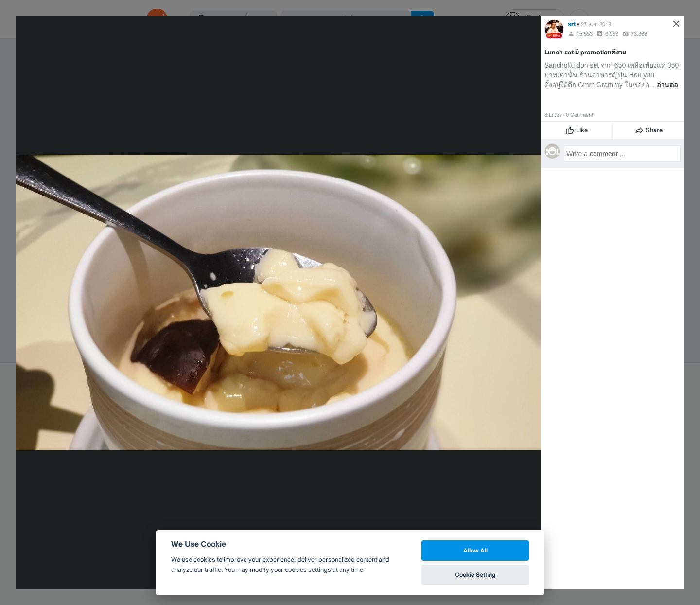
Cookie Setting (475, 575)
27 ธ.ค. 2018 (596, 24)
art (572, 24)
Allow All (475, 550)
